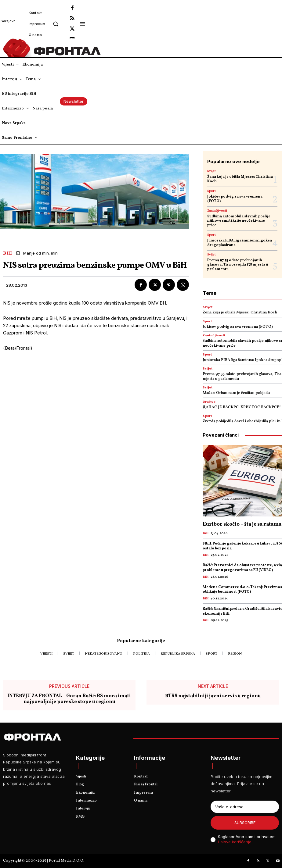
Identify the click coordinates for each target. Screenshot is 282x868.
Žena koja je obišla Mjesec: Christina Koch (240, 179)
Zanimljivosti (217, 211)
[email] (245, 807)
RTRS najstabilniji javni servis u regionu (213, 696)
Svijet (211, 171)
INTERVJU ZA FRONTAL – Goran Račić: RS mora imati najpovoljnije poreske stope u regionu (69, 699)
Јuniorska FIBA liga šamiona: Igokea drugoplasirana (240, 243)
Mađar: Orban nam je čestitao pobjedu (236, 393)
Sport (211, 191)
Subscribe (245, 823)
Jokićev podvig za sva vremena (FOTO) (235, 199)
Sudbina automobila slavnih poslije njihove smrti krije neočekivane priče (239, 221)
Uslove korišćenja (235, 842)
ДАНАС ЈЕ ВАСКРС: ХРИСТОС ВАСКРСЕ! (242, 407)
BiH (8, 254)
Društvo (209, 402)
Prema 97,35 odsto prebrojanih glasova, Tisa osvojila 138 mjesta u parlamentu (238, 265)
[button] (55, 24)
